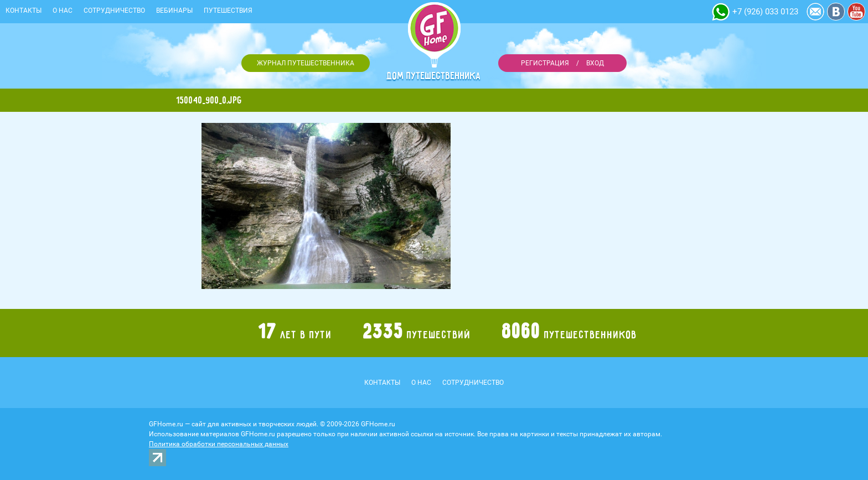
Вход (595, 63)
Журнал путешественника (306, 63)
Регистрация (545, 63)
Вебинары (174, 11)
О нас (63, 11)
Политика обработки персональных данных (219, 444)
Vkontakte (836, 12)
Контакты (24, 11)
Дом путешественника (434, 76)
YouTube (856, 12)
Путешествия (228, 11)
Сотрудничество (114, 11)
